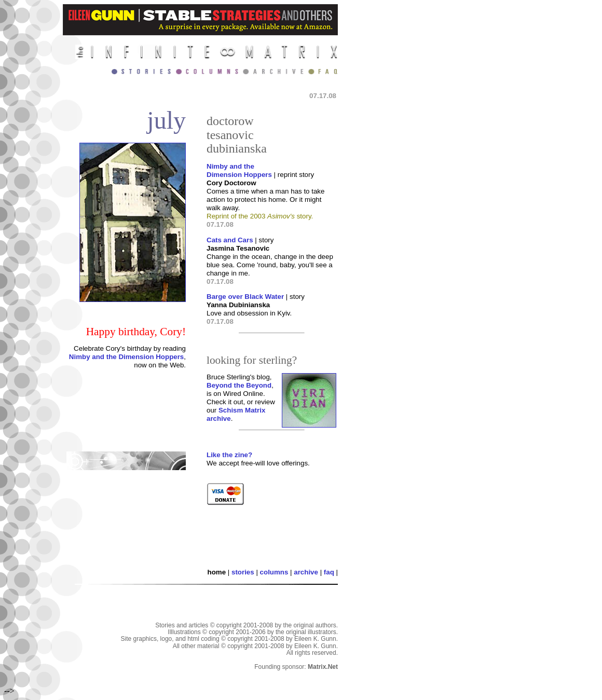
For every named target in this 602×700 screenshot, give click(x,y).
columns (274, 572)
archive (306, 572)
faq (329, 572)
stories (243, 572)
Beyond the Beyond (239, 385)
